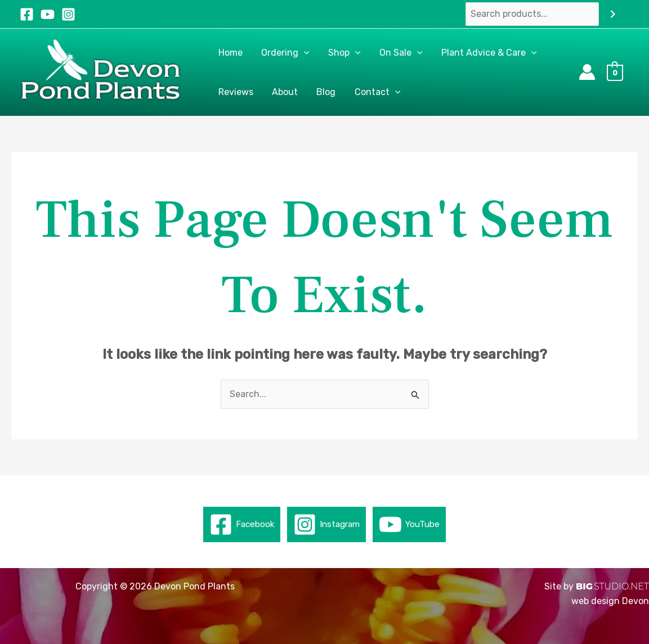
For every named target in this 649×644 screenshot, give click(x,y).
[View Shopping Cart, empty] (618, 72)
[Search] (613, 14)
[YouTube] (48, 14)
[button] (303, 53)
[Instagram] (68, 14)
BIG (584, 586)
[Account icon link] (587, 72)
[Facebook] (27, 14)
